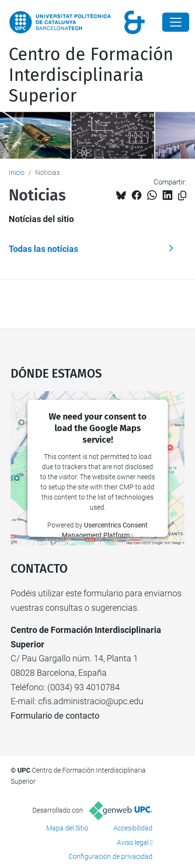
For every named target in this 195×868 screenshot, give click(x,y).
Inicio (17, 172)
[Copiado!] (182, 196)
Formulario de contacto (55, 716)
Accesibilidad (133, 828)
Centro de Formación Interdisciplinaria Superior (91, 75)
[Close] (176, 22)
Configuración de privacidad (111, 856)
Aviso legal (133, 842)
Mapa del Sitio (67, 828)
